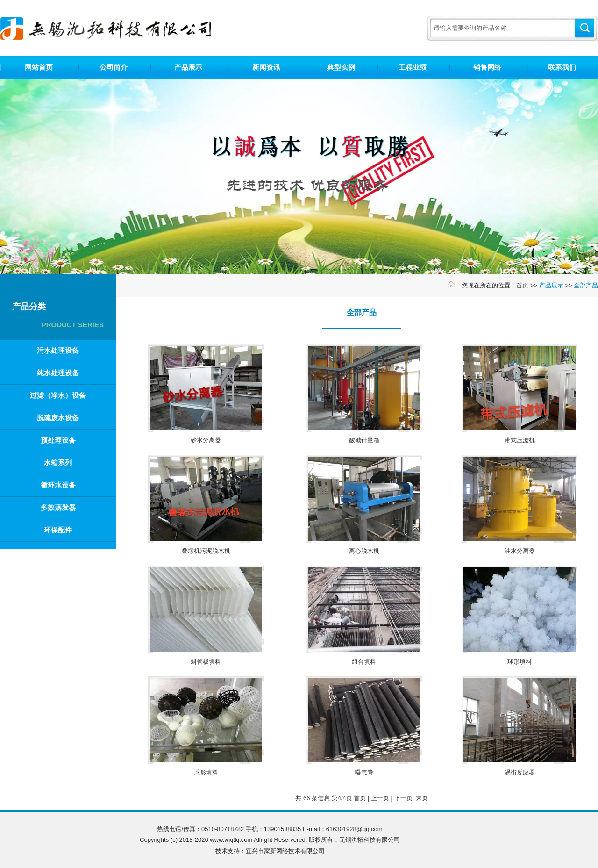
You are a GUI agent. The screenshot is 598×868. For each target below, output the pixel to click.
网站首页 (39, 67)
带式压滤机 (520, 440)
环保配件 (58, 530)
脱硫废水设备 (58, 418)
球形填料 (520, 662)
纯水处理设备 (58, 373)
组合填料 (364, 662)
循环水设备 (58, 485)
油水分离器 (520, 551)
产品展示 (188, 67)
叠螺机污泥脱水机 (206, 551)
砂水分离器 (206, 440)
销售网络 (487, 67)
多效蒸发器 (58, 507)
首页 (522, 285)
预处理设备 (58, 440)
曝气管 (364, 772)
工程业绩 (413, 67)
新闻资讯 (266, 67)
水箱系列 (58, 463)
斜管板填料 (206, 662)
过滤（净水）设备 (58, 395)
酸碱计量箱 (364, 440)
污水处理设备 (58, 350)
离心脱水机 (364, 551)
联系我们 (562, 67)
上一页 (380, 798)
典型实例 (341, 67)
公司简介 (114, 67)
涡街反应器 (520, 772)
